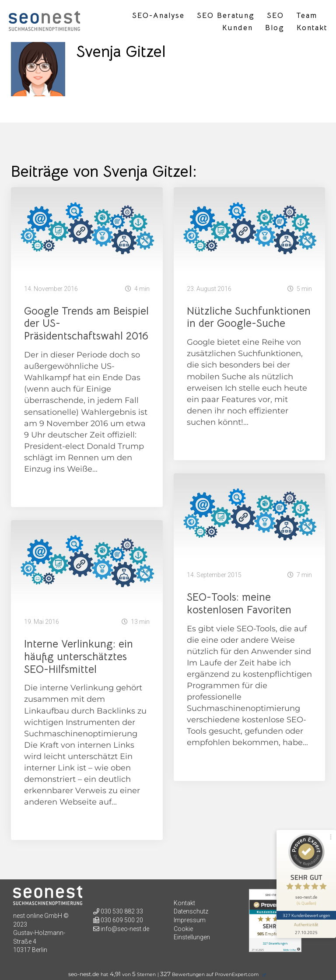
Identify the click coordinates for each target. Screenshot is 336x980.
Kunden (238, 28)
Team (307, 16)
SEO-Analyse (158, 16)
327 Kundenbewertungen (306, 915)
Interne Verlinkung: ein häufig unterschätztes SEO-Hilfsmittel (79, 657)
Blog (275, 28)
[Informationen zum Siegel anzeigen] (306, 929)
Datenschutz (191, 911)
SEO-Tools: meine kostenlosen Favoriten (239, 604)
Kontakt (312, 28)
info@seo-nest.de (125, 929)
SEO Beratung (226, 16)
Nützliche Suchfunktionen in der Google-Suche (249, 317)
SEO (275, 16)
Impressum (190, 920)
